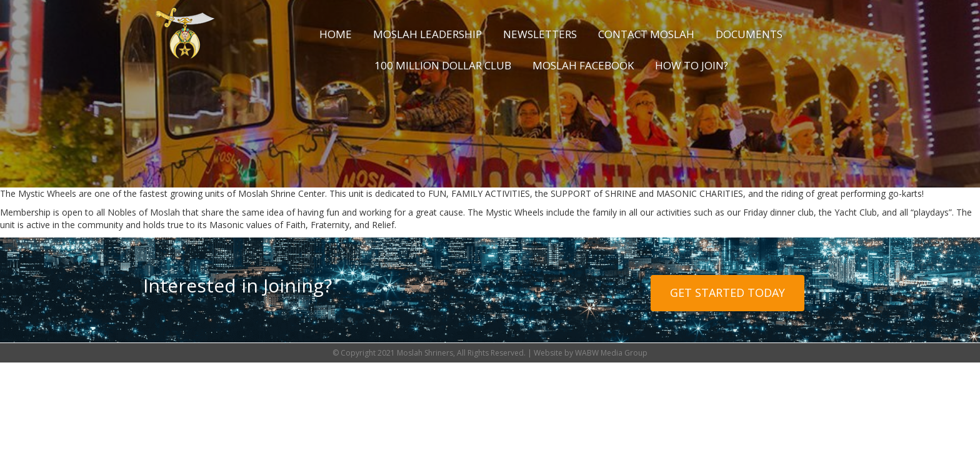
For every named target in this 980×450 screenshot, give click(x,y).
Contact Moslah (646, 34)
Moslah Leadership (427, 34)
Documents (749, 34)
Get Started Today (727, 292)
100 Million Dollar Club (443, 65)
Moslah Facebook (583, 65)
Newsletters (540, 34)
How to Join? (692, 65)
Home (336, 34)
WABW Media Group (611, 353)
